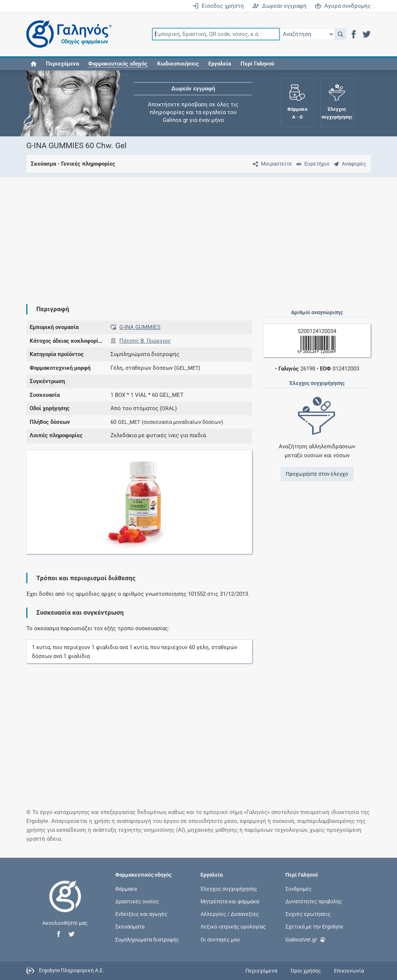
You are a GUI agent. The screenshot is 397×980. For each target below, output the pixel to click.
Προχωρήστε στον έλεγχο (317, 474)
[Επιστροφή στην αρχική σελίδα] (65, 904)
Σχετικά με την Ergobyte (314, 927)
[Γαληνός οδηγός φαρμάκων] (67, 34)
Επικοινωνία (349, 971)
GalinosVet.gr (306, 939)
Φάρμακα (126, 888)
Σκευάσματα (130, 927)
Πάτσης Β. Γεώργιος (145, 341)
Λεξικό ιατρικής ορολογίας (233, 927)
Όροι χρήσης (306, 971)
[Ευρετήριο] (311, 164)
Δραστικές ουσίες (137, 901)
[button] (340, 34)
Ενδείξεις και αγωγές (141, 914)
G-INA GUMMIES (140, 327)
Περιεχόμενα (62, 64)
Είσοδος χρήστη (218, 6)
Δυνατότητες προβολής (314, 901)
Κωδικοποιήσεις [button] (178, 64)
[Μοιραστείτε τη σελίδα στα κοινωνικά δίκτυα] (271, 164)
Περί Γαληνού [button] (257, 64)
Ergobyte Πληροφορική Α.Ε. (72, 970)
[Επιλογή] (307, 34)
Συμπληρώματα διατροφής (147, 939)
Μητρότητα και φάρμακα (230, 901)
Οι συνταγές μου (220, 939)
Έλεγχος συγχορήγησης (229, 888)
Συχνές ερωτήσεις (308, 914)
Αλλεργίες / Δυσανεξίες (230, 914)
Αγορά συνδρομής (343, 6)
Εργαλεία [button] (220, 64)
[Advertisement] (199, 235)
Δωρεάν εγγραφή (279, 6)
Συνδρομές (299, 888)
